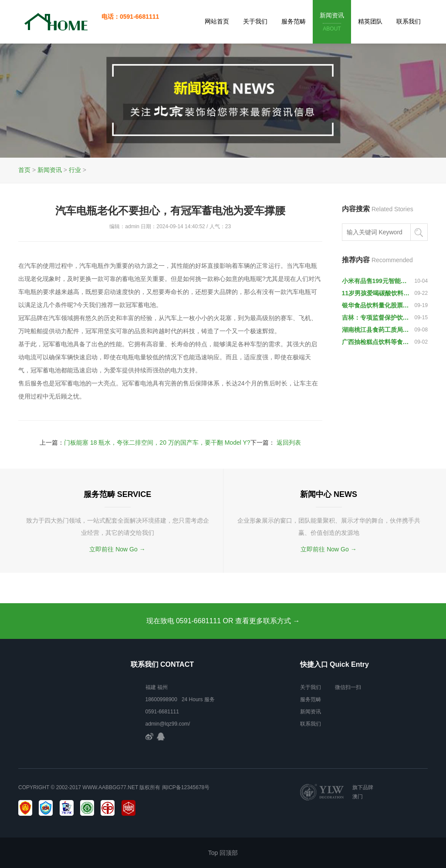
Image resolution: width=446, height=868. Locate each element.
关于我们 (255, 21)
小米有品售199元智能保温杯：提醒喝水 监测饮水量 (376, 281)
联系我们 (409, 21)
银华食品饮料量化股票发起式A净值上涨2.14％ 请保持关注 (376, 305)
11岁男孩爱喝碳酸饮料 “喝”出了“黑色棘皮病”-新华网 (376, 293)
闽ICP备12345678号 (186, 787)
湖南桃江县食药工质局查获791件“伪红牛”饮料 (376, 330)
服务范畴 (294, 21)
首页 (24, 170)
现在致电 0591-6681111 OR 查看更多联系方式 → (223, 621)
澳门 (358, 797)
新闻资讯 (332, 22)
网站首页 (217, 21)
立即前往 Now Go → (117, 549)
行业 (75, 170)
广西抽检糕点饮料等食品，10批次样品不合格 (376, 342)
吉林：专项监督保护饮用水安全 (376, 317)
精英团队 (370, 21)
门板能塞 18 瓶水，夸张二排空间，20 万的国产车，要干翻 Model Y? (157, 442)
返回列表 (289, 442)
